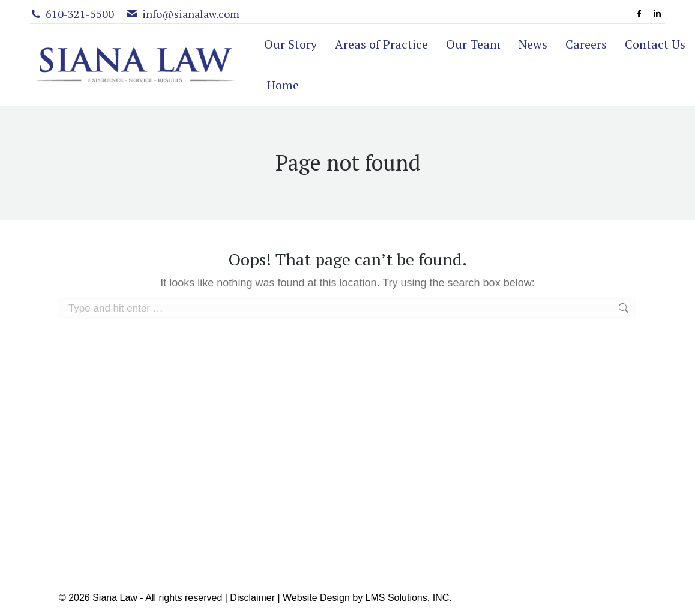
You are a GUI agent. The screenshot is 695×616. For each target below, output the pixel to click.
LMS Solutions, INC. (409, 598)
